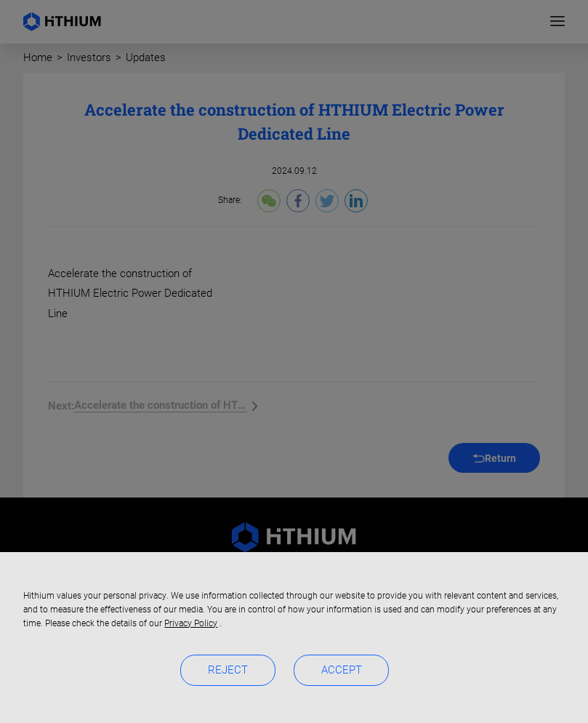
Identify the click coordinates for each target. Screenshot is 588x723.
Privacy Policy (191, 623)
